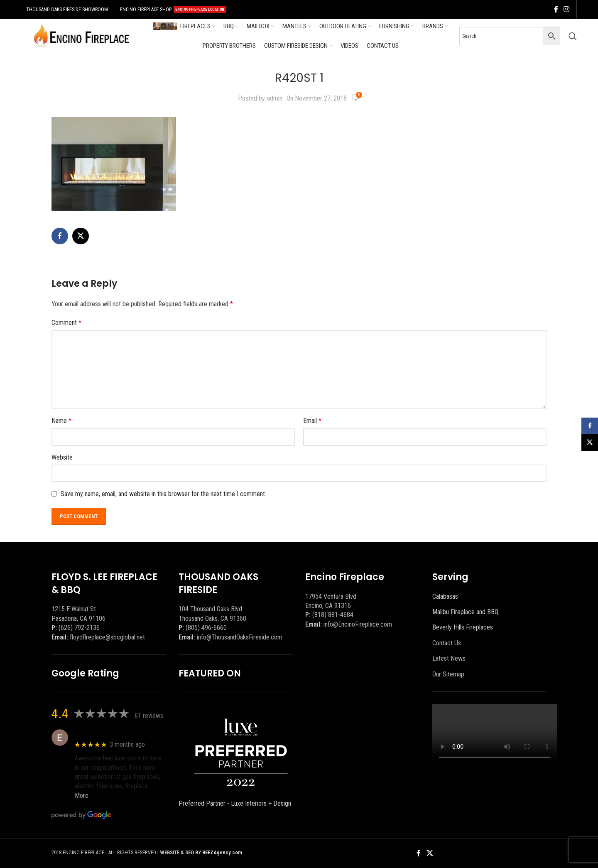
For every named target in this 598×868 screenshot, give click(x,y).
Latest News (449, 658)
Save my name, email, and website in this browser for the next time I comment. (163, 494)
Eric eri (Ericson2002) (105, 733)
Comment (66, 323)
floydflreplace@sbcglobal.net (107, 637)
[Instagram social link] (567, 9)
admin (275, 98)
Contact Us (447, 643)
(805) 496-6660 (206, 628)
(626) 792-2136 (79, 628)
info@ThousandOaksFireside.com (240, 637)
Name (61, 421)
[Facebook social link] (556, 9)
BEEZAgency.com (222, 852)
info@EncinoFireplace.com (358, 624)
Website (62, 457)
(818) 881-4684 (333, 615)
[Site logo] (81, 36)
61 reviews (149, 716)
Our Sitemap (448, 674)
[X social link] (81, 236)
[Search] (573, 36)
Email (312, 421)
